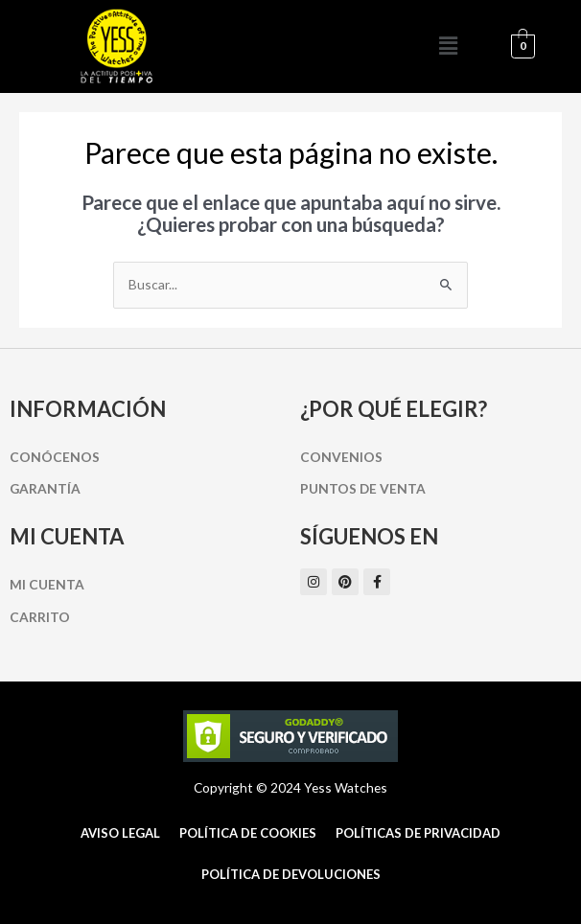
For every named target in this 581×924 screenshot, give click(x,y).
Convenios (341, 457)
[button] (448, 46)
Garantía (45, 488)
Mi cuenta (47, 584)
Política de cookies (248, 833)
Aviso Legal (120, 833)
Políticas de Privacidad (418, 833)
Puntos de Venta (363, 488)
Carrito (40, 617)
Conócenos (55, 457)
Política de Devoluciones (291, 874)
